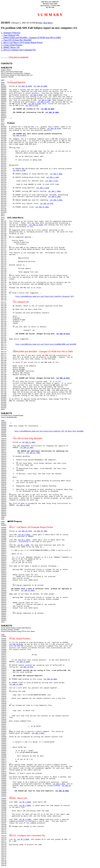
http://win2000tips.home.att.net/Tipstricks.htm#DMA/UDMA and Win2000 (46, 344)
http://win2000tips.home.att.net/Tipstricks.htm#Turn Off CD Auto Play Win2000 (49, 431)
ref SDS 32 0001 (48, 109)
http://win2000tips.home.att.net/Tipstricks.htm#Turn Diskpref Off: (45, 296)
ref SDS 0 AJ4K (34, 104)
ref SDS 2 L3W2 (53, 177)
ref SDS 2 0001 (56, 174)
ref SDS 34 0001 (62, 791)
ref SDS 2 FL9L (52, 181)
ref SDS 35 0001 (28, 591)
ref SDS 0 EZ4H (36, 95)
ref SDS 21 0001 (42, 207)
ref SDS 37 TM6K (33, 453)
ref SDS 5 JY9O (19, 170)
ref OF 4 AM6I (25, 806)
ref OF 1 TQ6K (23, 545)
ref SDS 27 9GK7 (29, 442)
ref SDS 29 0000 (25, 86)
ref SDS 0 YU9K (44, 100)
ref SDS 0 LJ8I (32, 105)
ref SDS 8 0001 (54, 197)
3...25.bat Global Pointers (12, 45)
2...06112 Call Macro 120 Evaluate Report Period (22, 42)
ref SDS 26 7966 (40, 531)
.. (11, 80)
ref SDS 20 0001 (50, 679)
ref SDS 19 (66, 786)
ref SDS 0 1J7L (43, 102)
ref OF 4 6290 (25, 820)
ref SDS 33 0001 (52, 112)
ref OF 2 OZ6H (23, 839)
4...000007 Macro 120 (10, 47)
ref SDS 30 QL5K (54, 129)
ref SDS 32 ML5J (19, 136)
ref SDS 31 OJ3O (36, 225)
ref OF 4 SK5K (25, 802)
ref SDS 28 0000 (40, 86)
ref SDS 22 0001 (23, 662)
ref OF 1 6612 (24, 535)
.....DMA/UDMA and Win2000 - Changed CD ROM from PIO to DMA (31, 38)
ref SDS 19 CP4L (47, 204)
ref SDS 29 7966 (25, 531)
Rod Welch (48, 23)
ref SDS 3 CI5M (43, 188)
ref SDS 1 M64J (38, 733)
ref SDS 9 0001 (56, 200)
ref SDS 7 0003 (54, 191)
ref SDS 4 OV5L (59, 784)
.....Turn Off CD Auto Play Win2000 (16, 40)
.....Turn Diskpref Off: (10, 35)
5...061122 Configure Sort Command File (18, 50)
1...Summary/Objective (11, 33)
